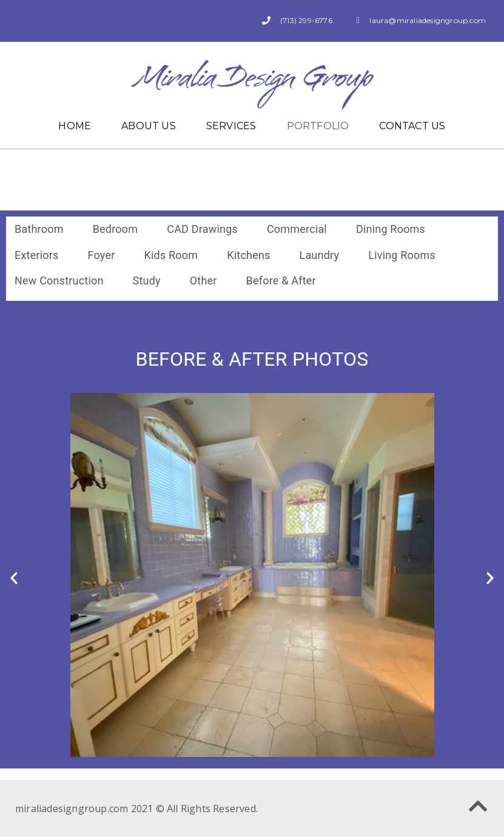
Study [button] (147, 281)
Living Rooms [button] (402, 255)
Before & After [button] (281, 281)
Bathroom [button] (39, 229)
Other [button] (203, 281)
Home (75, 126)
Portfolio (318, 126)
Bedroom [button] (116, 229)
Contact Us (412, 126)
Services (231, 126)
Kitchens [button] (248, 255)
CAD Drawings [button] (202, 229)
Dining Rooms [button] (391, 229)
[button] (14, 578)
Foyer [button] (102, 255)
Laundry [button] (320, 255)
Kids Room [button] (171, 255)
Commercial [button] (297, 229)
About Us (149, 126)
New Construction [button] (59, 281)
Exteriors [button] (37, 255)
